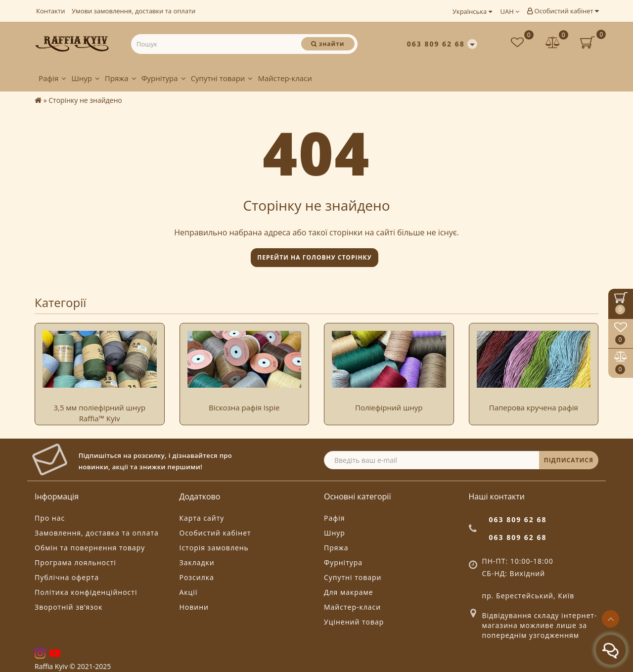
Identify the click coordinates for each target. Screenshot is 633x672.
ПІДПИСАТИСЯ (569, 460)
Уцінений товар (354, 622)
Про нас (50, 518)
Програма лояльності (75, 562)
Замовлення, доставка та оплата (97, 533)
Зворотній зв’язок (68, 607)
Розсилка (197, 577)
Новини (194, 607)
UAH (510, 11)
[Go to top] (610, 619)
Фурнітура (164, 78)
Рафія (52, 78)
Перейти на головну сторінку (314, 257)
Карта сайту (202, 518)
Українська (472, 11)
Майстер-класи (285, 78)
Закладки (197, 562)
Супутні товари (222, 78)
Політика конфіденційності (86, 592)
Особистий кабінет (563, 11)
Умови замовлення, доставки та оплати (134, 11)
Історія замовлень (214, 548)
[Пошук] (328, 44)
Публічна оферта (67, 577)
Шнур (86, 78)
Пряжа (121, 78)
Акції (189, 592)
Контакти (50, 11)
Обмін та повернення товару (90, 548)
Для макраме (349, 592)
